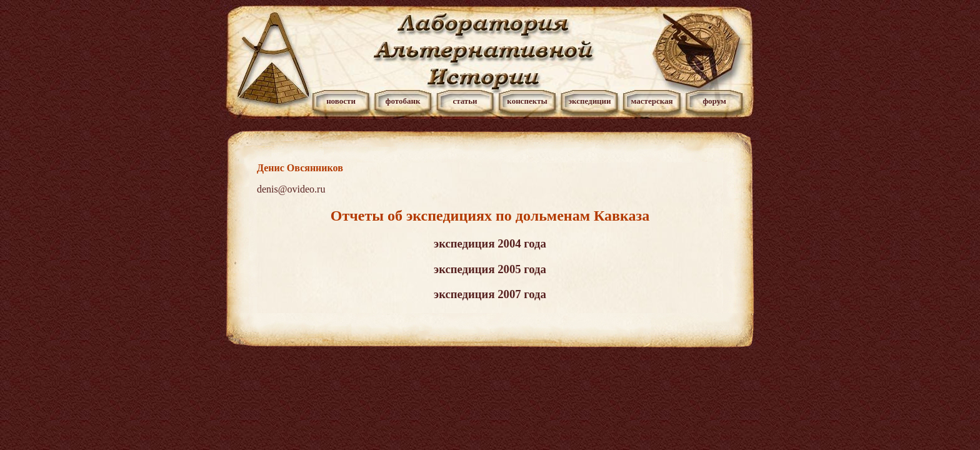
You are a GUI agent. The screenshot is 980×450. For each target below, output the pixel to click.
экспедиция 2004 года (490, 243)
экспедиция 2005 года (490, 269)
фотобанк (402, 101)
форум (714, 101)
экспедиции (589, 101)
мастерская (652, 101)
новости (341, 101)
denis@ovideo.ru (291, 189)
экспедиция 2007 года (490, 294)
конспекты (527, 101)
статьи (465, 101)
